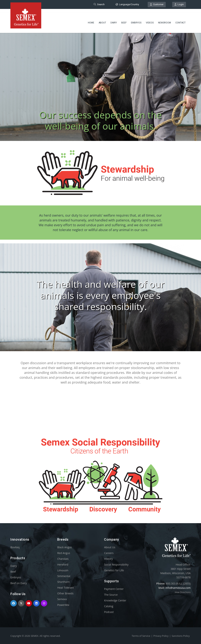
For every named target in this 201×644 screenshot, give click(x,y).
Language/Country (127, 4)
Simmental (64, 576)
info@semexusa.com (178, 588)
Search (99, 4)
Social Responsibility (116, 565)
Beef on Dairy (19, 583)
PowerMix (63, 605)
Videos (150, 20)
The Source (111, 595)
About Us (110, 547)
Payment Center (114, 589)
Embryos (136, 20)
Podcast (109, 612)
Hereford (63, 565)
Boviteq (15, 547)
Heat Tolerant (65, 588)
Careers (109, 553)
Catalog (109, 606)
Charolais (63, 559)
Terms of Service (141, 636)
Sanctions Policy (181, 636)
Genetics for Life (114, 570)
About (102, 20)
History (108, 559)
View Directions (183, 592)
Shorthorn (63, 582)
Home (91, 20)
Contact (180, 20)
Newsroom (164, 20)
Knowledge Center (115, 600)
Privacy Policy (161, 636)
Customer (157, 4)
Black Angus (64, 547)
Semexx (62, 599)
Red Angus (64, 553)
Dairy (114, 20)
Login (179, 4)
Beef (124, 20)
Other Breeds (65, 593)
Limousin (63, 570)
